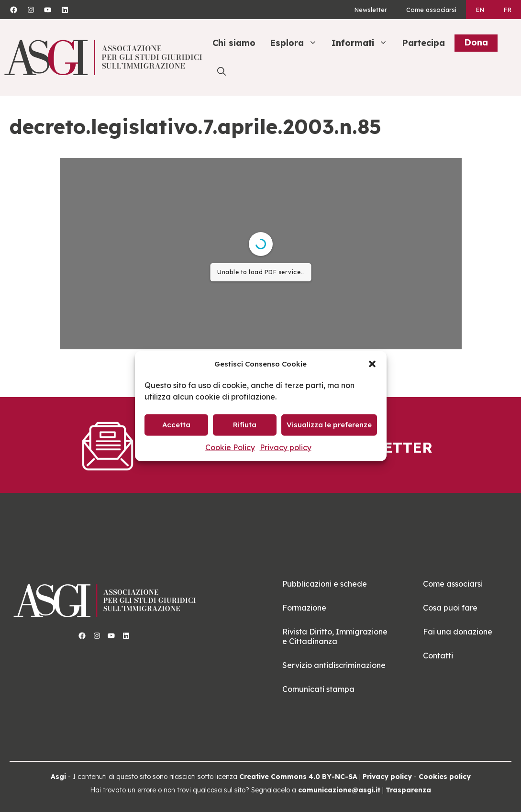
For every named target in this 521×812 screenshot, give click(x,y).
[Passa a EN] (480, 10)
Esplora (298, 43)
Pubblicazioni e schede (325, 584)
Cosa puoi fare (450, 608)
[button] (372, 364)
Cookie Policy (230, 447)
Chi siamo (234, 43)
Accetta (176, 425)
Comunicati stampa (318, 689)
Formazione (304, 608)
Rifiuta (245, 425)
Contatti (438, 656)
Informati (364, 43)
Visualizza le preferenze (329, 425)
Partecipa (423, 43)
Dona (476, 42)
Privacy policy (286, 447)
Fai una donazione (458, 632)
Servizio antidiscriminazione (334, 665)
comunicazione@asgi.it (339, 790)
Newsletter (371, 10)
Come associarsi (431, 10)
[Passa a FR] (507, 10)
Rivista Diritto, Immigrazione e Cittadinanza (335, 636)
